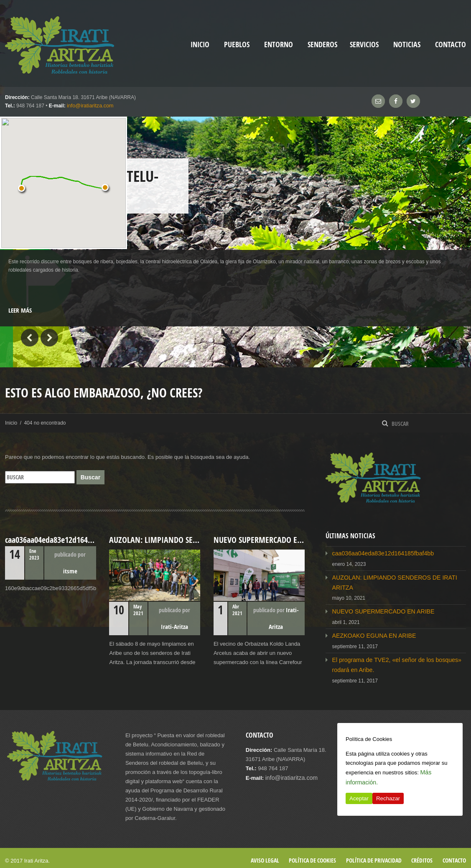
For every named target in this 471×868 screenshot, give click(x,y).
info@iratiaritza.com (89, 106)
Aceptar (359, 798)
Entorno (279, 45)
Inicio (11, 423)
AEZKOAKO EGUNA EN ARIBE (371, 632)
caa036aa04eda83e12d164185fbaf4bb (379, 553)
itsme (70, 571)
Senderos (322, 45)
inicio (200, 45)
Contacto (451, 45)
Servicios (364, 45)
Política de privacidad (374, 854)
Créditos (422, 854)
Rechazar (388, 798)
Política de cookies (312, 854)
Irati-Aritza (174, 626)
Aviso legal (265, 854)
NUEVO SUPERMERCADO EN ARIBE (379, 609)
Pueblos (237, 45)
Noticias (407, 45)
